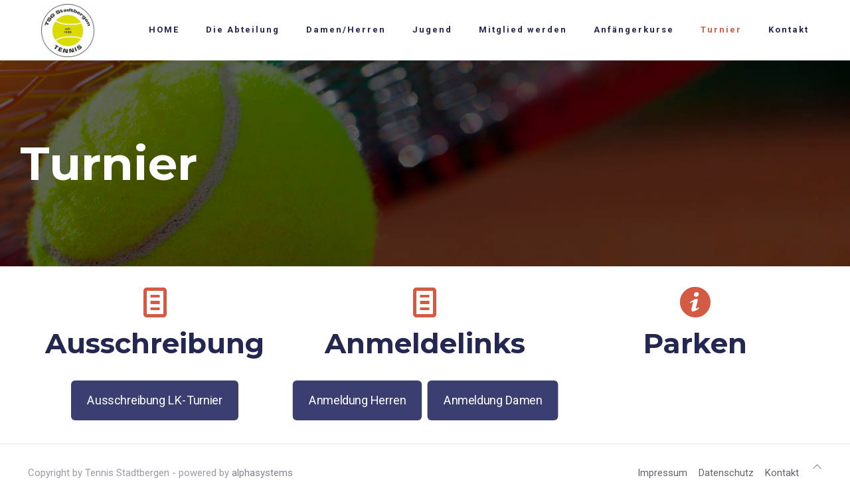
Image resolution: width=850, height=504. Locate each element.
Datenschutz (726, 473)
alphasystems (262, 473)
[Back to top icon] (817, 467)
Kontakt (782, 473)
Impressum (662, 473)
